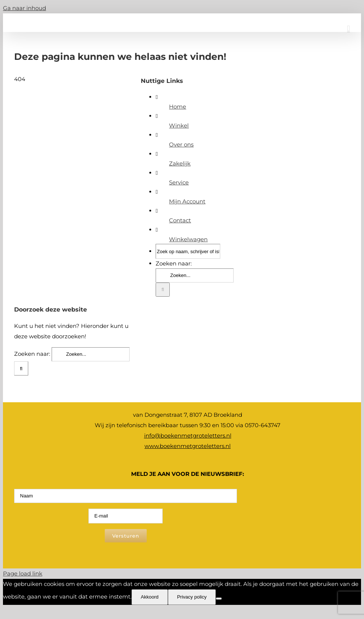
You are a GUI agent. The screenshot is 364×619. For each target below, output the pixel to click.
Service (179, 182)
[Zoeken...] (195, 275)
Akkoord (150, 597)
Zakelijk (180, 163)
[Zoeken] (163, 290)
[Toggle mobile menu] (348, 28)
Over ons (181, 144)
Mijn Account (187, 201)
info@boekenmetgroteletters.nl (188, 436)
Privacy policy (192, 597)
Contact (180, 220)
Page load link (23, 573)
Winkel (179, 125)
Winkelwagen (188, 239)
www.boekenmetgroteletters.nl (188, 446)
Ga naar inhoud (25, 8)
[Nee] (219, 599)
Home (178, 107)
